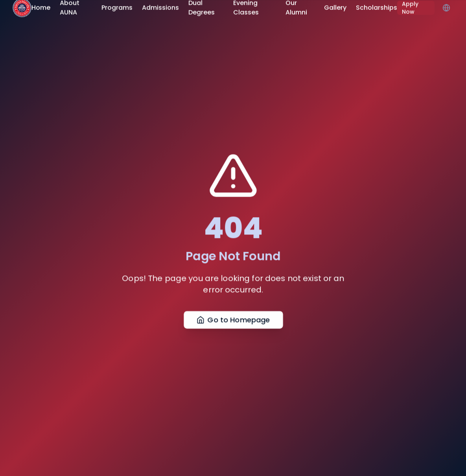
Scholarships (377, 6)
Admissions (160, 6)
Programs (117, 6)
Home (41, 6)
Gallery (335, 6)
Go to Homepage (233, 323)
